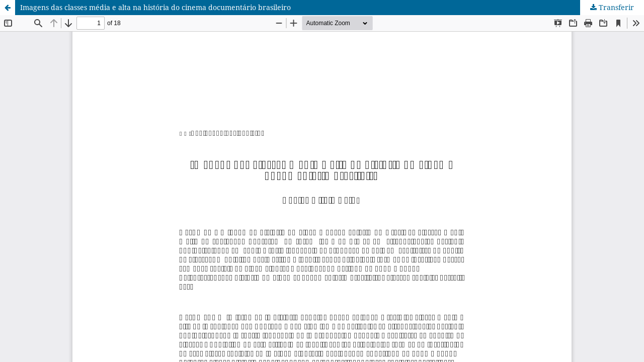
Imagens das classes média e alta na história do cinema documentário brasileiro (155, 7)
